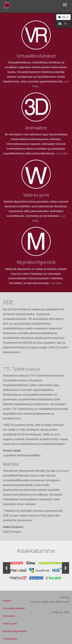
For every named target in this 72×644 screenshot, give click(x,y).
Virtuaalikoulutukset (14, 608)
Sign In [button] (63, 17)
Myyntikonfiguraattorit (15, 631)
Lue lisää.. (62, 153)
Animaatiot (9, 616)
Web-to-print (10, 624)
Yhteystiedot (10, 639)
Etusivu (7, 601)
